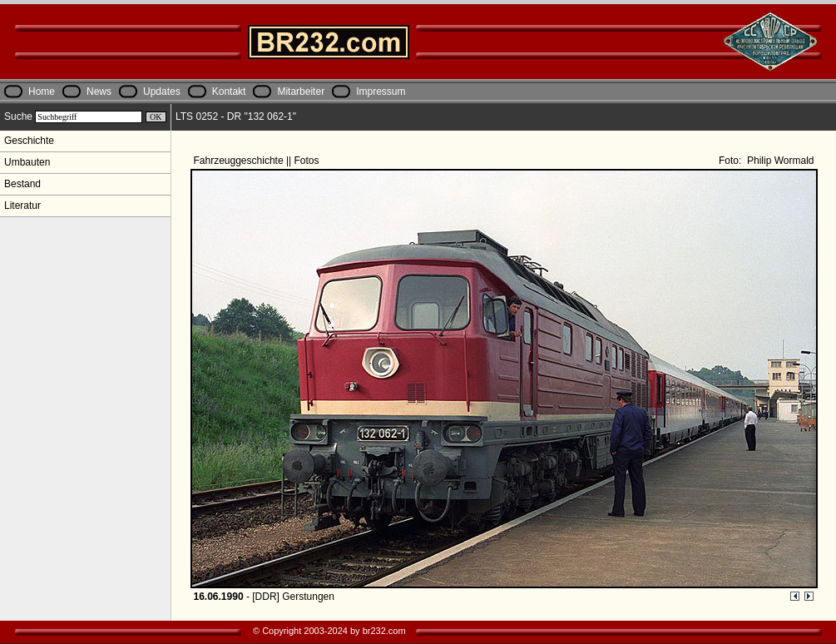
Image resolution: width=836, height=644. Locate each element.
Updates (162, 92)
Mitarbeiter (301, 92)
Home (42, 92)
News (99, 92)
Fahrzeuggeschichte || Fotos (258, 161)
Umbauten (27, 162)
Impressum (381, 92)
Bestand (22, 184)
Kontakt (229, 92)
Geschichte (29, 141)
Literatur (22, 206)
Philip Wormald (779, 161)
